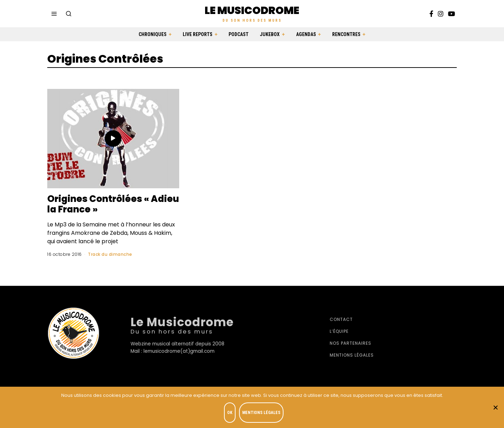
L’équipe (339, 331)
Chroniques (153, 34)
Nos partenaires (351, 343)
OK (230, 413)
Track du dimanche (110, 254)
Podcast (239, 34)
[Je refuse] (495, 407)
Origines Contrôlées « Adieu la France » (95, 204)
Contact (341, 319)
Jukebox (270, 34)
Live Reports (198, 34)
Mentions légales (352, 355)
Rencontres (346, 34)
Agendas (306, 34)
